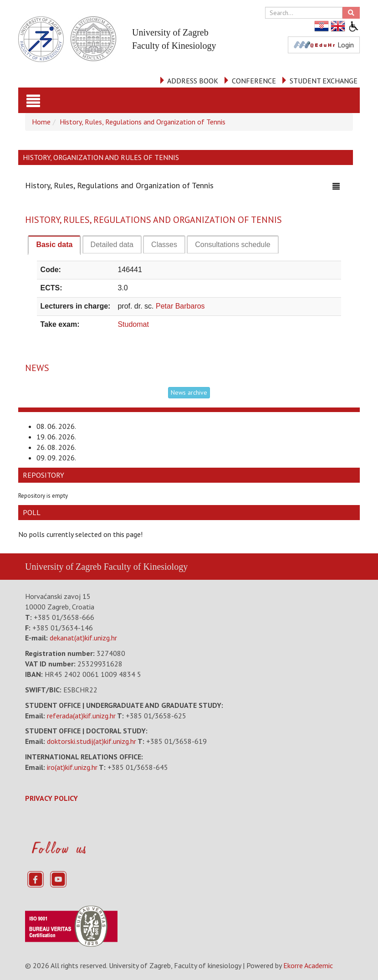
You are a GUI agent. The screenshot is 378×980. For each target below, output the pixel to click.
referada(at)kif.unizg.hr (81, 716)
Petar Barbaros (180, 306)
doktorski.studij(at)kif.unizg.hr (92, 741)
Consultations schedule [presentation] (232, 245)
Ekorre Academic (308, 965)
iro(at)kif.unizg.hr (72, 767)
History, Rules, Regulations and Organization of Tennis (143, 122)
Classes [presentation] (164, 245)
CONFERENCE (254, 81)
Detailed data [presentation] (112, 245)
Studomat (133, 324)
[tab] (54, 245)
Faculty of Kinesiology (146, 567)
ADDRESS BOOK (193, 81)
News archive (189, 392)
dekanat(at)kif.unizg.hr (83, 638)
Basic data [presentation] (54, 245)
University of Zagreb (63, 567)
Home (41, 122)
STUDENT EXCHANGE (324, 81)
